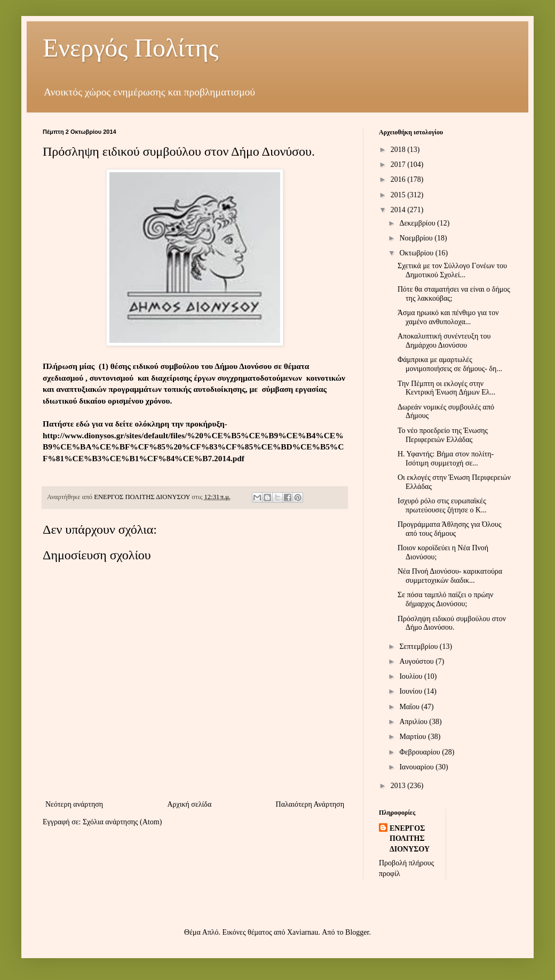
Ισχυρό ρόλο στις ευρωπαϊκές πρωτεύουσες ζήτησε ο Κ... (442, 505)
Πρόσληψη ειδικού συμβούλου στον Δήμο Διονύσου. (452, 623)
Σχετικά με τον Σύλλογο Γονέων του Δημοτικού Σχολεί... (452, 270)
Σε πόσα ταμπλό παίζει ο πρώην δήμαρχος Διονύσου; (445, 599)
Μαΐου (410, 707)
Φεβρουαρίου (421, 752)
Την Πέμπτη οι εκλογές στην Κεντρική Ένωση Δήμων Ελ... (446, 388)
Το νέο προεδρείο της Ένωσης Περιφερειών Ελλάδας (443, 435)
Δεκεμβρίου (418, 223)
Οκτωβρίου (417, 253)
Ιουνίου (411, 691)
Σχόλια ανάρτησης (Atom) (122, 822)
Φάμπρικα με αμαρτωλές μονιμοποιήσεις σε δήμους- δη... (450, 364)
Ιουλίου (412, 676)
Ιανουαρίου (417, 767)
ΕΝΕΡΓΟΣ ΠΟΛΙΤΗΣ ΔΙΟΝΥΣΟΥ (410, 839)
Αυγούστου (417, 661)
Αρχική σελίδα (189, 804)
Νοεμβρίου (417, 238)
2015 (399, 195)
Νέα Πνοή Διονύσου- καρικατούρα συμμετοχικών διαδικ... (450, 576)
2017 (399, 164)
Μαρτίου (414, 737)
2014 (399, 210)
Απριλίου (414, 722)
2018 (399, 150)
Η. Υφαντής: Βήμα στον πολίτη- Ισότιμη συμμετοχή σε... (446, 459)
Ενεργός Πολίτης (131, 48)
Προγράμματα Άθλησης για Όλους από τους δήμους (450, 529)
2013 (399, 786)
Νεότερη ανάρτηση (74, 804)
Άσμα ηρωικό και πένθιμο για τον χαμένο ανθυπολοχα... (448, 317)
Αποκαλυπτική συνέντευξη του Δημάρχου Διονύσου (444, 341)
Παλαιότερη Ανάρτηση (310, 804)
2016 (399, 179)
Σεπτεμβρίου (419, 646)
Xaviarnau (303, 932)
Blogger (357, 932)
